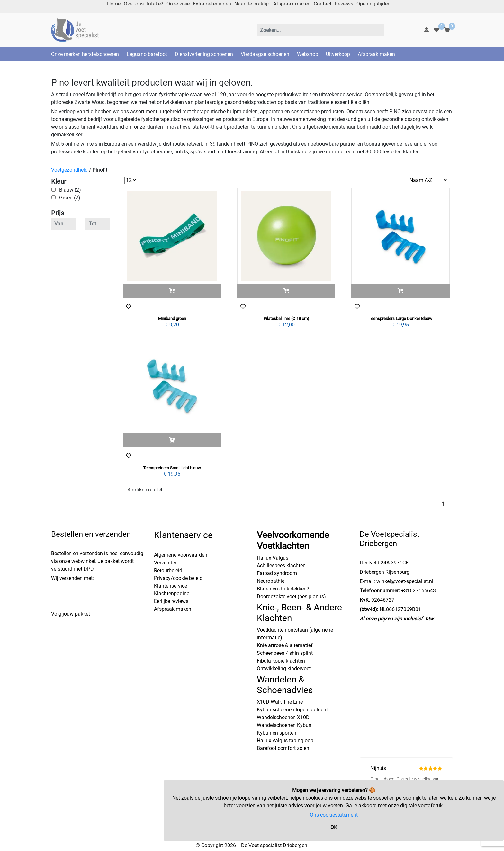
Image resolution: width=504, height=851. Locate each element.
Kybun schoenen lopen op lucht (292, 710)
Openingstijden (373, 4)
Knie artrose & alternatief (285, 645)
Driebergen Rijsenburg (385, 572)
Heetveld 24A (375, 563)
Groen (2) (70, 198)
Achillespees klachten (281, 566)
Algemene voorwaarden (181, 555)
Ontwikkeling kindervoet (284, 668)
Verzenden (166, 563)
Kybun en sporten (277, 733)
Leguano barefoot (147, 54)
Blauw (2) (70, 190)
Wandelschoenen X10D (283, 717)
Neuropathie (271, 581)
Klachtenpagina (172, 594)
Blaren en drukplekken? (283, 589)
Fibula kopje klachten (281, 661)
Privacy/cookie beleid (178, 578)
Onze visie (178, 4)
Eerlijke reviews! (172, 601)
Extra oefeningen (212, 4)
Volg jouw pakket (71, 614)
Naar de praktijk (252, 4)
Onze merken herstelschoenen (85, 54)
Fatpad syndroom (277, 573)
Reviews (344, 4)
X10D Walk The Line (280, 702)
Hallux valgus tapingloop (285, 741)
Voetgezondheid (69, 170)
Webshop (308, 54)
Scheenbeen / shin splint (285, 653)
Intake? (155, 4)
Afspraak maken (292, 4)
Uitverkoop (338, 54)
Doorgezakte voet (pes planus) (291, 596)
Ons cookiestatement (334, 815)
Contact (323, 4)
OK (334, 827)
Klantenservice (171, 586)
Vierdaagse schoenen (265, 54)
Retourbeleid (168, 570)
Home (114, 4)
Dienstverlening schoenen (204, 54)
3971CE (399, 563)
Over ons (134, 4)
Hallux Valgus (273, 558)
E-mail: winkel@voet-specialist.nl (396, 581)
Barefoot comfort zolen (283, 748)
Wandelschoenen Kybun (284, 725)
